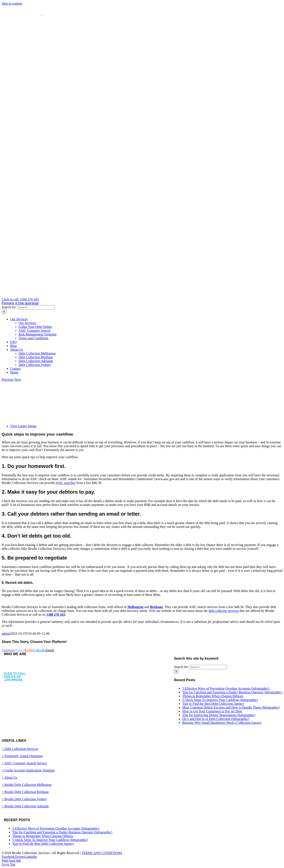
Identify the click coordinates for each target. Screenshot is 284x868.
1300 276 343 (56, 615)
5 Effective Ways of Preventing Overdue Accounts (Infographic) (226, 688)
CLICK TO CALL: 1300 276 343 (15, 675)
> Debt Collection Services (20, 749)
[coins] (90, 426)
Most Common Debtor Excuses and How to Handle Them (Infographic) (231, 707)
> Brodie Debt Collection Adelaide (25, 806)
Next (18, 380)
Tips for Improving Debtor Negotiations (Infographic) (219, 715)
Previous (8, 380)
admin (6, 634)
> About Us (10, 778)
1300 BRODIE (13, 680)
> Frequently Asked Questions (22, 756)
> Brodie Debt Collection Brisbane (25, 792)
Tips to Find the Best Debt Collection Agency (213, 704)
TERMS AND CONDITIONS (102, 853)
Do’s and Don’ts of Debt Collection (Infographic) (216, 719)
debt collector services (224, 611)
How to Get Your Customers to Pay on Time (212, 711)
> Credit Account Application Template (28, 770)
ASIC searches (66, 483)
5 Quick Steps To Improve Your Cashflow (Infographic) (220, 700)
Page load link (11, 861)
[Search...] (36, 307)
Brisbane (156, 607)
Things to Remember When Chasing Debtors (213, 696)
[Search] (4, 312)
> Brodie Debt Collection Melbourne (27, 785)
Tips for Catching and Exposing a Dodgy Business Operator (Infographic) (232, 692)
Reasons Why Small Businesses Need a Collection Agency (222, 723)
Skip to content (12, 3)
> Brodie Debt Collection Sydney (24, 799)
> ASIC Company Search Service (24, 763)
